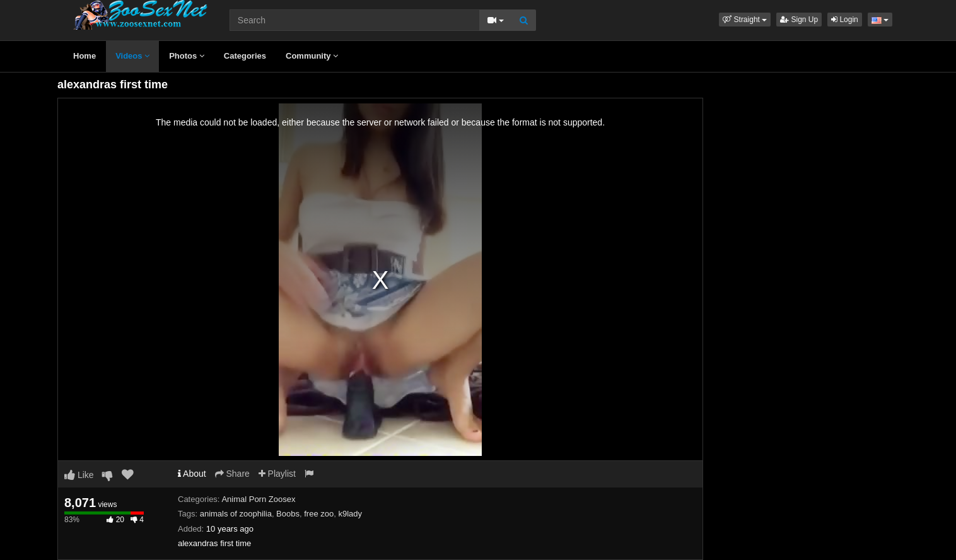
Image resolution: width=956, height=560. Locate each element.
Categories (245, 56)
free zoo (319, 514)
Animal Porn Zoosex (258, 499)
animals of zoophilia (236, 514)
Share (232, 474)
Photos (187, 56)
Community (312, 56)
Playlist (277, 474)
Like (79, 475)
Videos (132, 56)
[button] (745, 20)
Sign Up (799, 20)
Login (845, 20)
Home (85, 56)
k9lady (350, 514)
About (192, 474)
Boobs (288, 514)
